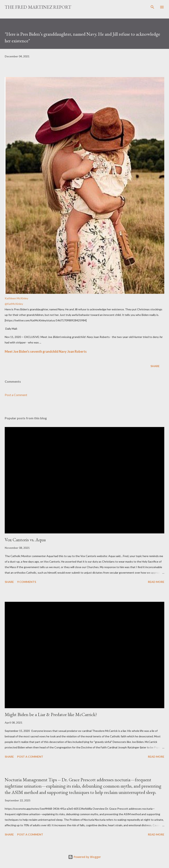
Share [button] (155, 366)
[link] (84, 189)
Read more (156, 582)
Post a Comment (16, 395)
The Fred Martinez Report (38, 7)
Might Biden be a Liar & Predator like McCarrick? (51, 714)
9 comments (27, 582)
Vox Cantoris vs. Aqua (25, 540)
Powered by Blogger (84, 857)
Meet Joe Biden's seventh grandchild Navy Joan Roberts (46, 351)
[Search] (152, 7)
